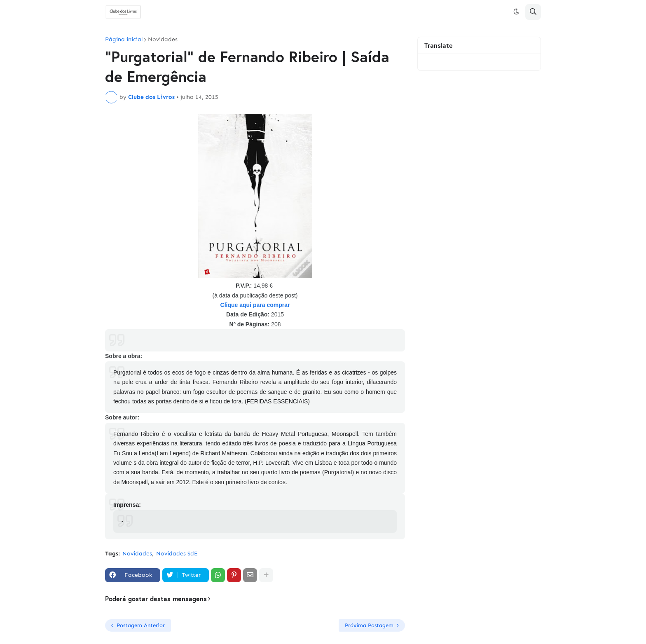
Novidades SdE (177, 554)
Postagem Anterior (141, 625)
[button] (516, 12)
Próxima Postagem (369, 625)
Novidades (163, 40)
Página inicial (124, 40)
